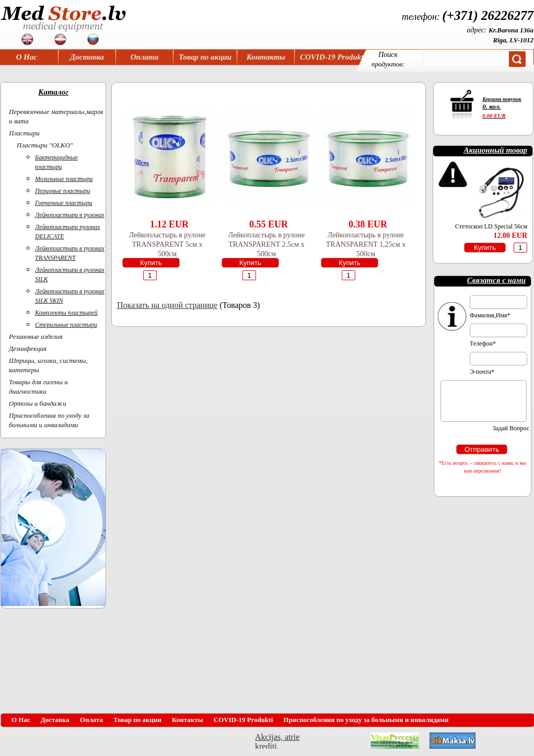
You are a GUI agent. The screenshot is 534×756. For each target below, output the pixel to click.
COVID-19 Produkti (333, 57)
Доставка (87, 57)
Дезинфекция (28, 348)
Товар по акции (205, 57)
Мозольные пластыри (64, 179)
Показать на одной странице (167, 305)
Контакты (266, 57)
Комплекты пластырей (66, 313)
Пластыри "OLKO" (45, 145)
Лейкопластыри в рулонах (70, 215)
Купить (151, 263)
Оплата (145, 57)
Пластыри (24, 133)
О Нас (27, 57)
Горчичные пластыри (63, 203)
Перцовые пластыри (62, 191)
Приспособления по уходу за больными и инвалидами (366, 720)
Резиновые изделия (36, 336)
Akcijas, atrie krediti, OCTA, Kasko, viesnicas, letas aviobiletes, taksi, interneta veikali (277, 741)
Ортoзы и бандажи (38, 403)
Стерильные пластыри (66, 325)
